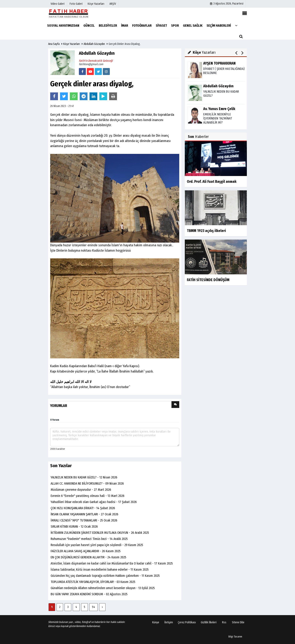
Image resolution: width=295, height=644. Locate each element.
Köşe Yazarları (72, 44)
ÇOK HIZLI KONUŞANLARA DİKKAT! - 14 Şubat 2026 (83, 508)
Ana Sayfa (54, 44)
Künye (156, 622)
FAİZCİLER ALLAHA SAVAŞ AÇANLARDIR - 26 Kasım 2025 (86, 551)
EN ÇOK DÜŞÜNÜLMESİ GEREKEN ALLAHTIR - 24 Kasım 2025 (88, 557)
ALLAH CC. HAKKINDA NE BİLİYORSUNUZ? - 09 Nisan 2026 (87, 483)
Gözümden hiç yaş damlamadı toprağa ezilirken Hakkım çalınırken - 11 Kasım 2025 (105, 576)
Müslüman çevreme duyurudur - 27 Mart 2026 (81, 490)
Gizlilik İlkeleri (209, 622)
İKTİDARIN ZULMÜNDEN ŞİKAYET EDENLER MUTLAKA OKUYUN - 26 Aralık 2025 (100, 533)
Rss (224, 622)
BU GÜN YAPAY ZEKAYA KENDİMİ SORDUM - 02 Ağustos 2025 (89, 594)
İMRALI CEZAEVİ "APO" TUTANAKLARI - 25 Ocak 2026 (84, 520)
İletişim (169, 622)
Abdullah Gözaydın (94, 44)
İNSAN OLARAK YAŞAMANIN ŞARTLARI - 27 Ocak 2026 (84, 514)
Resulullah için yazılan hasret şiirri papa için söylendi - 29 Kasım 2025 (97, 545)
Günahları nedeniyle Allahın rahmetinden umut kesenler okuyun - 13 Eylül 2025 (103, 588)
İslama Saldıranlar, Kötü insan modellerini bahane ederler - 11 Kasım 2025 (100, 570)
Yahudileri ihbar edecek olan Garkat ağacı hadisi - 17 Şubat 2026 (94, 502)
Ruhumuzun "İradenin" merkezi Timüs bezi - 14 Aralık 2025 (89, 539)
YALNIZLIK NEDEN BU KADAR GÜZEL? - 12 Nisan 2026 (84, 477)
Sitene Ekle (238, 622)
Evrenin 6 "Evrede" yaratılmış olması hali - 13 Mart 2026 (87, 496)
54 (94, 607)
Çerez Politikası (187, 622)
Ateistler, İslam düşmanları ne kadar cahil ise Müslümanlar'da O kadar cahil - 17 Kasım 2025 (112, 563)
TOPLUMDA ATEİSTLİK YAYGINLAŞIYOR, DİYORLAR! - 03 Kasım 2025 (93, 582)
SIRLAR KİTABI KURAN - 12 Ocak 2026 (74, 526)
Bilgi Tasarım (235, 637)
